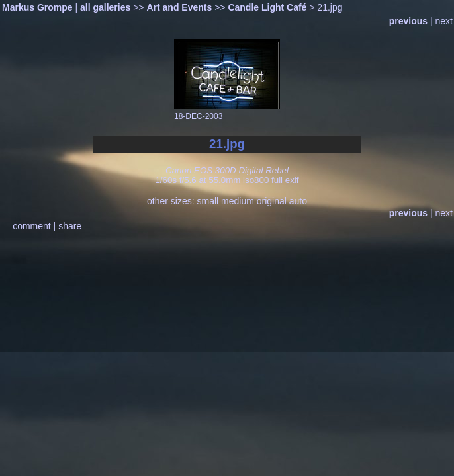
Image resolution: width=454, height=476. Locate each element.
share (70, 226)
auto (298, 201)
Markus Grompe (37, 7)
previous (408, 21)
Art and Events (179, 7)
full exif (285, 180)
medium (238, 201)
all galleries (105, 7)
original (272, 201)
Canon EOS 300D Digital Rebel (227, 170)
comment (32, 226)
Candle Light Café (267, 7)
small (207, 201)
